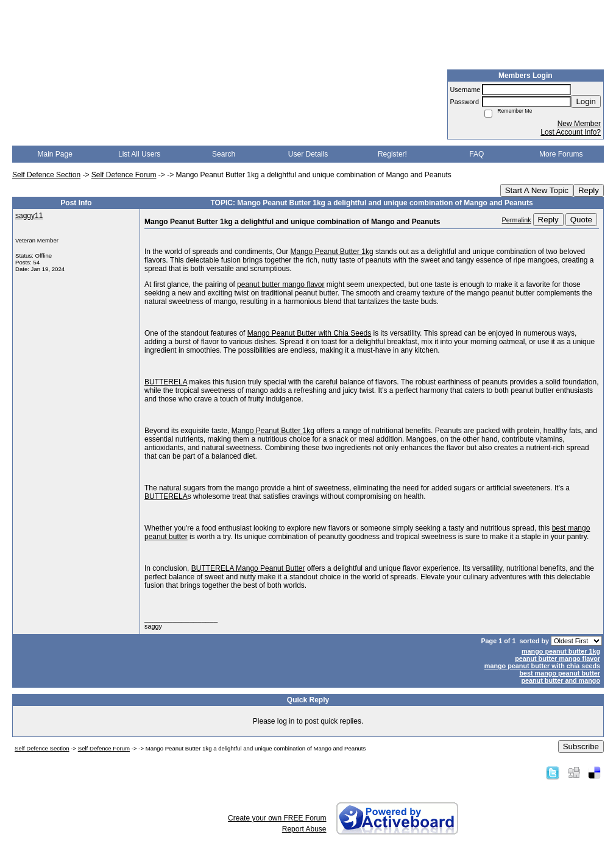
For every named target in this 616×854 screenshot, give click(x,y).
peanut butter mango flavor (281, 284)
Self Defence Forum (124, 175)
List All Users (139, 154)
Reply (589, 190)
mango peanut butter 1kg (561, 651)
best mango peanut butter (560, 673)
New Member (579, 124)
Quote (581, 220)
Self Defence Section (46, 175)
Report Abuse (304, 829)
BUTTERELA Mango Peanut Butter (248, 568)
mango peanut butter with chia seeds (542, 666)
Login (586, 101)
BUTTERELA (166, 382)
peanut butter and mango (561, 680)
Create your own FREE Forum (277, 818)
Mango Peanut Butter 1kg (331, 252)
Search (224, 154)
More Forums (561, 154)
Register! (392, 154)
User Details (308, 154)
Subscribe (581, 746)
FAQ (476, 154)
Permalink (517, 220)
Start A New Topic (537, 190)
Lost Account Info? (571, 132)
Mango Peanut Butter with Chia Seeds (309, 333)
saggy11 (29, 216)
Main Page (55, 154)
